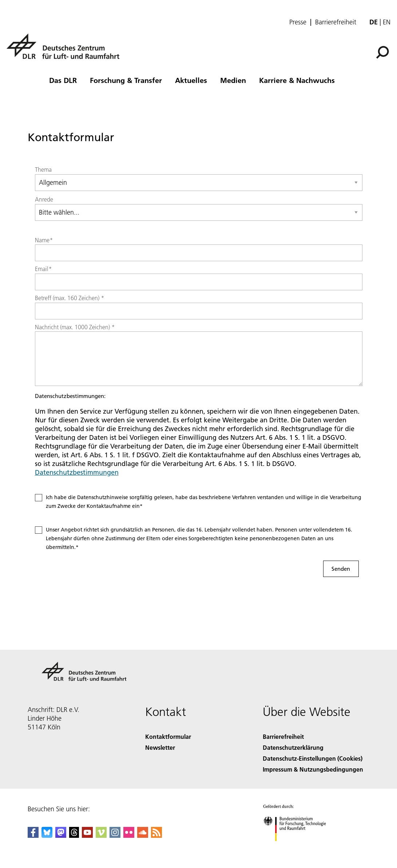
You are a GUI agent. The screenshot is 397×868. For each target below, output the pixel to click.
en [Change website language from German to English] (387, 22)
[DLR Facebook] (33, 835)
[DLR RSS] (156, 835)
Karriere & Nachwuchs (297, 80)
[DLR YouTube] (87, 835)
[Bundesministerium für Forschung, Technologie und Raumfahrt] (299, 847)
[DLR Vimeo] (101, 835)
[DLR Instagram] (115, 835)
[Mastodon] (61, 835)
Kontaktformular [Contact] (168, 736)
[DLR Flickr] (129, 835)
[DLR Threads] (74, 835)
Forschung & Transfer (126, 80)
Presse (298, 22)
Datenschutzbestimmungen (77, 472)
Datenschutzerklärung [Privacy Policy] (293, 747)
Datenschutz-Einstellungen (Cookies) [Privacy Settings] (313, 758)
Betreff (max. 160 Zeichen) (70, 298)
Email (43, 269)
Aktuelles (191, 80)
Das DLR (63, 80)
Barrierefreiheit (336, 22)
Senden (341, 569)
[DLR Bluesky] (47, 835)
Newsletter (160, 747)
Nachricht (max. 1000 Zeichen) (75, 327)
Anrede (44, 199)
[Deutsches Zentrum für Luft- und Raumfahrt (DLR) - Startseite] (66, 50)
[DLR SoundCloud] (143, 835)
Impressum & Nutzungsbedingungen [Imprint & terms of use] (313, 769)
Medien (233, 80)
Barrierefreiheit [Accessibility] (283, 736)
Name (44, 240)
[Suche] (382, 52)
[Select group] (199, 183)
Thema (43, 170)
